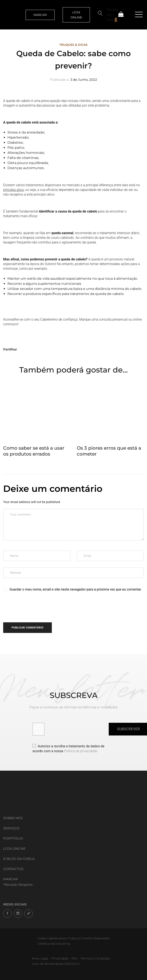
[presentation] (35, 609)
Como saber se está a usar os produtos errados (34, 451)
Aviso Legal (40, 958)
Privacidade (60, 958)
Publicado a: (60, 80)
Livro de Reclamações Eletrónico (56, 964)
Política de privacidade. (81, 751)
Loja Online (14, 849)
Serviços (11, 828)
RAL (74, 958)
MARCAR (40, 15)
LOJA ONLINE (76, 15)
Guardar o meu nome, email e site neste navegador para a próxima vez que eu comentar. (76, 589)
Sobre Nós (13, 818)
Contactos (13, 869)
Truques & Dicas (73, 45)
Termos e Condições (95, 958)
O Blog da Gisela (19, 859)
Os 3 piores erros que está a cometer (109, 451)
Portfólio (13, 838)
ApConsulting (60, 944)
